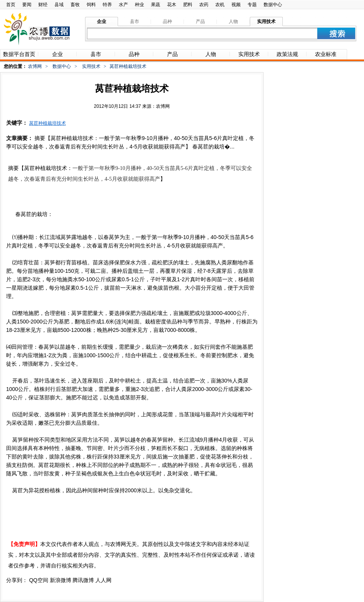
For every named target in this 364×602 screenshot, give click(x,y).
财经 (43, 5)
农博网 (35, 66)
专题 (252, 5)
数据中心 (273, 5)
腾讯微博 (83, 580)
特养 (107, 5)
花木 (172, 5)
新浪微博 (61, 580)
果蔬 (156, 5)
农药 (204, 5)
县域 (59, 5)
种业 (139, 5)
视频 (236, 5)
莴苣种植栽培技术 (48, 123)
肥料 (188, 5)
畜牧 (75, 5)
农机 (220, 5)
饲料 (91, 5)
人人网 (103, 580)
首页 (11, 5)
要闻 (27, 5)
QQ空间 (39, 580)
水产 (123, 5)
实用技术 (91, 66)
